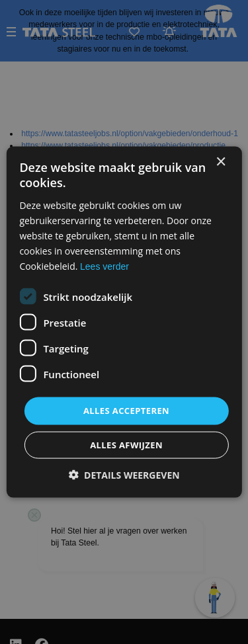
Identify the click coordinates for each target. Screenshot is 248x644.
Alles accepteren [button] (126, 411)
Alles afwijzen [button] (126, 444)
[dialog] (124, 322)
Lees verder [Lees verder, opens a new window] (104, 266)
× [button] (221, 162)
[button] (124, 474)
